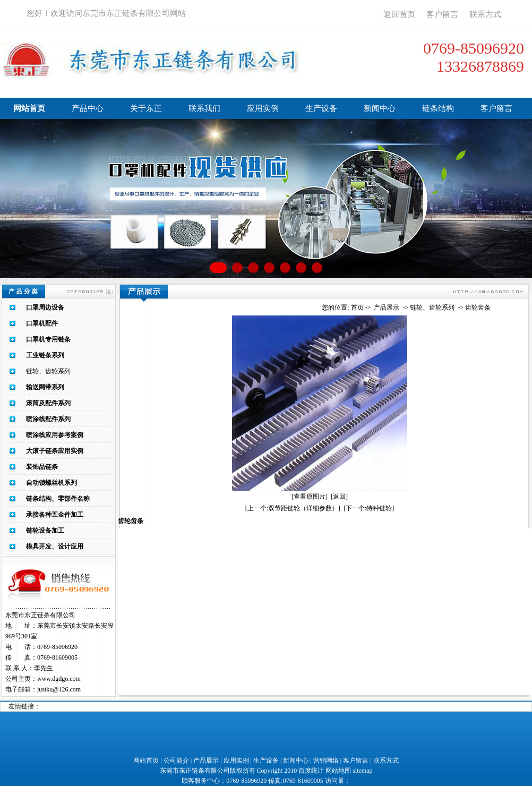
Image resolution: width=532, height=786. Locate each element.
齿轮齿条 (478, 307)
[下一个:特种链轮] (369, 508)
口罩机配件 (42, 323)
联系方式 (485, 14)
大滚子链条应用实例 (55, 451)
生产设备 (321, 108)
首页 (357, 307)
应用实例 (263, 108)
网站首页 (29, 108)
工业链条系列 (45, 355)
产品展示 (387, 307)
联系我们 (204, 108)
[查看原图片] (310, 497)
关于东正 (146, 108)
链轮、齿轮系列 (48, 371)
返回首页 (399, 14)
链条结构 (438, 108)
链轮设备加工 (45, 531)
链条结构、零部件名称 (58, 499)
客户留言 (442, 14)
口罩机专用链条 (48, 339)
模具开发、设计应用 (55, 546)
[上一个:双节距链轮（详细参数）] (293, 508)
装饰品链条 (42, 467)
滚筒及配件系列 (48, 403)
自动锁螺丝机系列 (52, 483)
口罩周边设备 (45, 307)
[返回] (339, 497)
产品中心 (88, 108)
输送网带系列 (45, 387)
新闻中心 (380, 108)
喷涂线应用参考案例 (55, 435)
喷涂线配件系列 (48, 419)
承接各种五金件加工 (55, 515)
